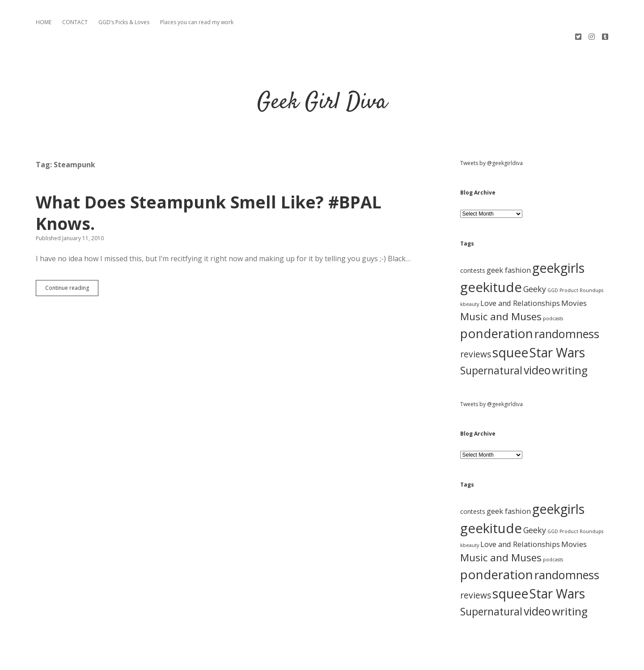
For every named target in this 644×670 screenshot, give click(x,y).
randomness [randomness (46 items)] (567, 303)
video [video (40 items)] (537, 339)
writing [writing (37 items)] (570, 340)
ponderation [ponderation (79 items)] (497, 303)
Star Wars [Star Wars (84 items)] (557, 322)
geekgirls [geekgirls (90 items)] (558, 237)
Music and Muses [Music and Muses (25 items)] (501, 286)
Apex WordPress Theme (295, 660)
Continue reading (72, 259)
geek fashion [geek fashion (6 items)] (509, 240)
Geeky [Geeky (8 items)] (535, 259)
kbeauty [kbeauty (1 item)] (470, 274)
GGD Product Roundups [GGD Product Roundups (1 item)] (575, 260)
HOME (44, 22)
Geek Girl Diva (322, 72)
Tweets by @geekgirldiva (491, 133)
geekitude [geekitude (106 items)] (491, 257)
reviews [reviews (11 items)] (476, 324)
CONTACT (75, 22)
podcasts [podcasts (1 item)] (553, 288)
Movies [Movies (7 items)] (574, 273)
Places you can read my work (197, 22)
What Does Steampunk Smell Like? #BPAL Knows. (209, 182)
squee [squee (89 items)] (510, 322)
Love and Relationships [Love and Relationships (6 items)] (520, 273)
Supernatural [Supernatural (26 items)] (491, 340)
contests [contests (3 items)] (473, 240)
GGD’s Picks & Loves (124, 22)
